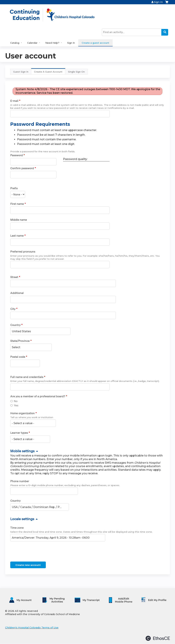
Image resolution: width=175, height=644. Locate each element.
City (13, 309)
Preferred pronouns (23, 252)
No (16, 401)
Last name (17, 236)
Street (14, 277)
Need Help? (52, 43)
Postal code (18, 357)
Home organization (22, 413)
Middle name (19, 220)
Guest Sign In (21, 72)
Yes (16, 405)
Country (15, 325)
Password (16, 155)
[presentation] (36, 552)
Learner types (19, 433)
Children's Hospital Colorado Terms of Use (32, 628)
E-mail (14, 101)
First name (17, 204)
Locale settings (22, 519)
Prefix (14, 188)
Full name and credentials (27, 377)
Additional (17, 293)
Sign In (158, 2)
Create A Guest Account (50, 72)
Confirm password (22, 168)
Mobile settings (22, 451)
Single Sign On (76, 72)
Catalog (15, 43)
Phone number (20, 481)
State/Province (20, 341)
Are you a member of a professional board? (38, 396)
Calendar (32, 43)
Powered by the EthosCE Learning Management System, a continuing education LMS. (158, 638)
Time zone (17, 528)
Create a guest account (95, 43)
